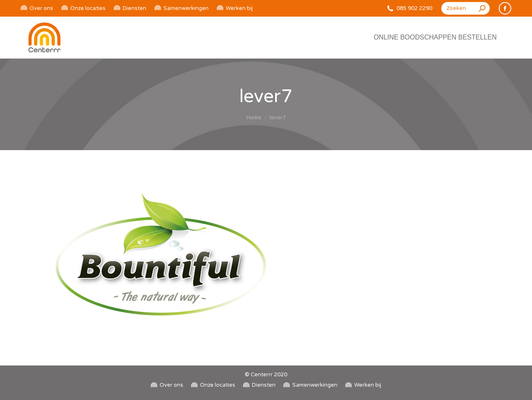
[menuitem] (37, 9)
